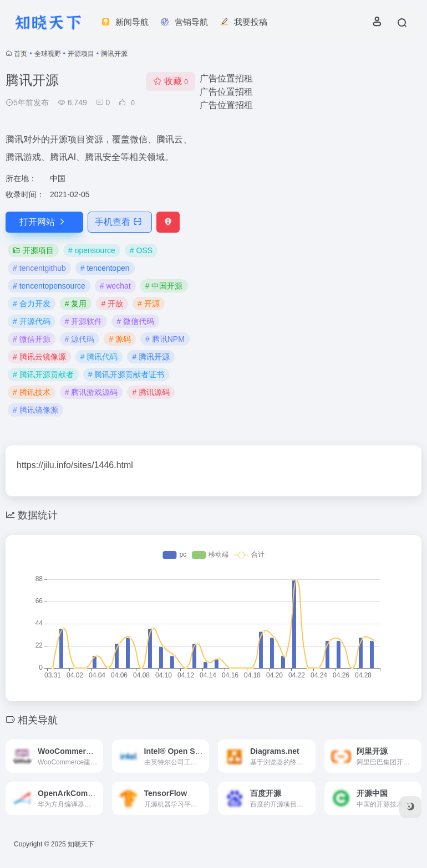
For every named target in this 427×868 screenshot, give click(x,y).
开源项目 (81, 54)
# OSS (141, 250)
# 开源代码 (32, 321)
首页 (21, 54)
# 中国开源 (164, 286)
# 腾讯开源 (151, 357)
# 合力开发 (32, 304)
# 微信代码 (135, 321)
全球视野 (48, 54)
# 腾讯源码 (151, 392)
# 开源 (149, 304)
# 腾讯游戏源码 (91, 392)
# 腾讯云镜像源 (39, 357)
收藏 (171, 81)
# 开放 (112, 304)
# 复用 (76, 304)
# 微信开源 (32, 339)
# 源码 (120, 339)
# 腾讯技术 (32, 392)
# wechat (115, 286)
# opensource (92, 250)
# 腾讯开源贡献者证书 (126, 374)
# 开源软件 (84, 321)
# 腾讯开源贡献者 (43, 374)
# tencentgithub (39, 268)
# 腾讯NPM (165, 339)
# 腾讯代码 (99, 357)
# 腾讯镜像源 (35, 410)
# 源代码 (80, 339)
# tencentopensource (49, 286)
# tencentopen (105, 268)
